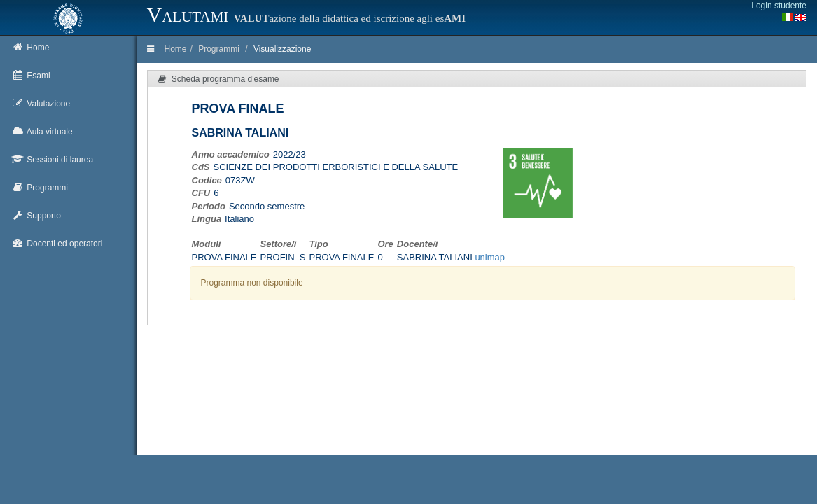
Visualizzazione (282, 49)
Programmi (219, 49)
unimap (490, 257)
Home (176, 49)
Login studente (779, 6)
